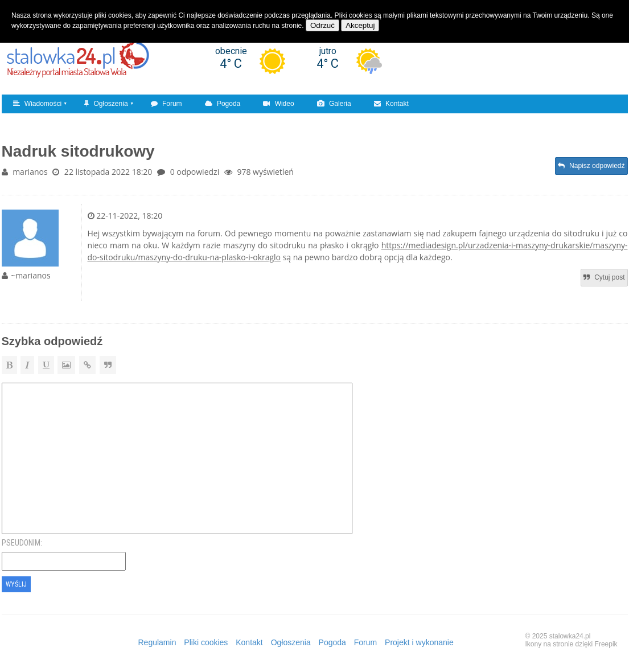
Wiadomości (38, 104)
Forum (166, 104)
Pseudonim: (22, 543)
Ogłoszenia (106, 104)
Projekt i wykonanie (419, 642)
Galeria (334, 104)
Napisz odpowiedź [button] (591, 166)
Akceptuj (360, 25)
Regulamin (157, 642)
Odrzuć (322, 25)
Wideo (278, 104)
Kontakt (391, 104)
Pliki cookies (206, 642)
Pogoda (223, 104)
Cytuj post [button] (604, 277)
